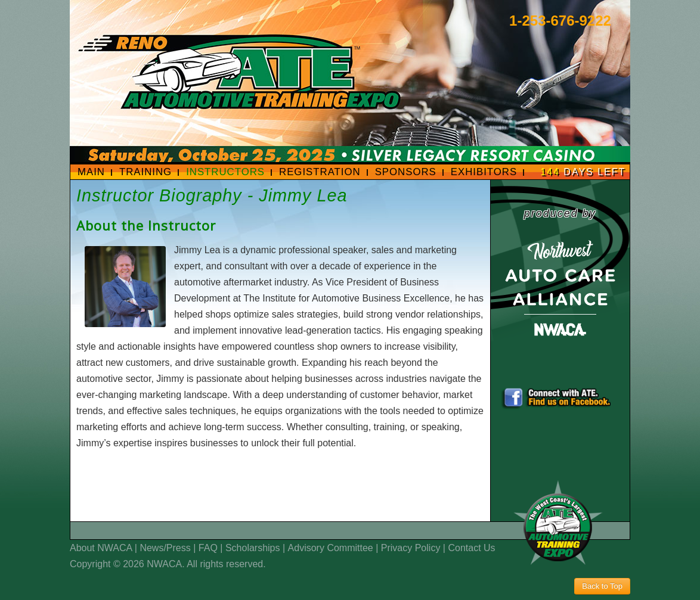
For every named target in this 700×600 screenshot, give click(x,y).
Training (145, 172)
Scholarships (253, 548)
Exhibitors (484, 172)
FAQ (208, 548)
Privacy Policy (411, 548)
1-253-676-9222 (560, 21)
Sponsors (406, 172)
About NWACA (101, 548)
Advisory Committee (331, 548)
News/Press (165, 548)
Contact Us (471, 548)
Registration (320, 172)
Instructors (225, 172)
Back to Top (602, 586)
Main (91, 172)
